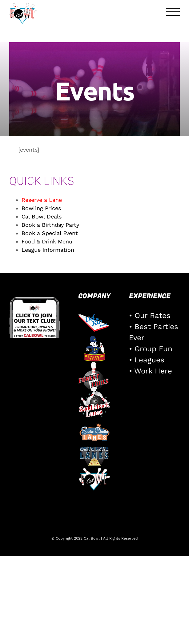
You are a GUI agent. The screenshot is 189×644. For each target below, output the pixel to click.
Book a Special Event (50, 233)
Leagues (149, 360)
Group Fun (153, 349)
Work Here (153, 371)
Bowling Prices (41, 208)
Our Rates (153, 316)
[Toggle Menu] (173, 12)
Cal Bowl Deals (42, 216)
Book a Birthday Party (50, 225)
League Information (48, 250)
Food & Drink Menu (47, 241)
